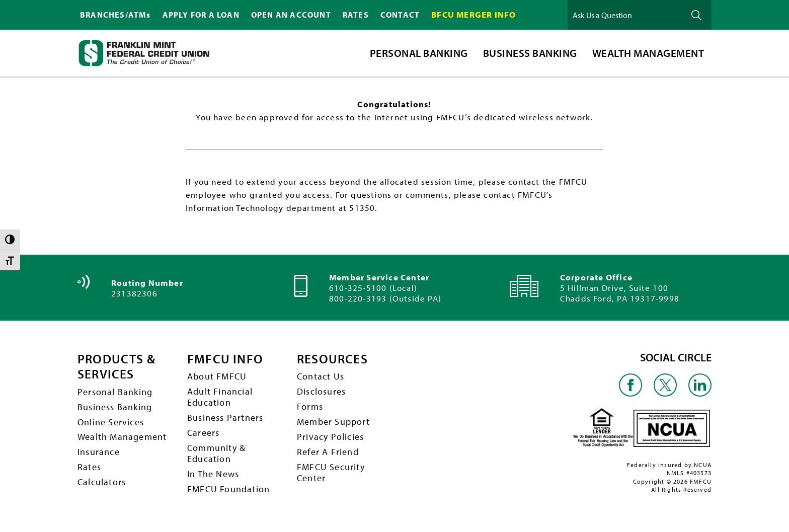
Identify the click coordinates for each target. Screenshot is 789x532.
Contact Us (321, 377)
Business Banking (115, 407)
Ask (696, 15)
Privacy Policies (330, 438)
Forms (310, 407)
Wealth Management (122, 438)
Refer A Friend (328, 454)
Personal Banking (115, 392)
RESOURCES (333, 359)
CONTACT (400, 15)
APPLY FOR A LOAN (201, 15)
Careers (203, 434)
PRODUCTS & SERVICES (118, 366)
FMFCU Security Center (331, 475)
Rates (89, 469)
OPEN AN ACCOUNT (291, 15)
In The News (213, 476)
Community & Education (216, 455)
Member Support (333, 423)
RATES (356, 15)
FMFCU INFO (226, 359)
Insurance (99, 454)
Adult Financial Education (220, 398)
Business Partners (225, 419)
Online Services (111, 423)
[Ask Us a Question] (625, 15)
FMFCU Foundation (228, 492)
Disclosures (321, 392)
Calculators (102, 484)
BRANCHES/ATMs (115, 15)
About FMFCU (217, 377)
